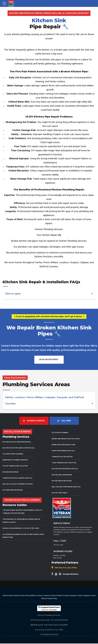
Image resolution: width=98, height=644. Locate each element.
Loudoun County (49, 596)
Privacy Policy (52, 599)
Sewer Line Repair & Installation (67, 438)
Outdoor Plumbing (61, 433)
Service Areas (8, 596)
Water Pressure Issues (62, 481)
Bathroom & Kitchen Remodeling (18, 442)
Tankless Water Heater (63, 457)
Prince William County (34, 596)
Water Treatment (60, 493)
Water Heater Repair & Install (66, 469)
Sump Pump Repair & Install (64, 450)
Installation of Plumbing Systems (19, 484)
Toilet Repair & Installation (65, 463)
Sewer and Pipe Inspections (65, 444)
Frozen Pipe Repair (11, 472)
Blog (44, 599)
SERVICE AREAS (62, 523)
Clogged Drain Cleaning (14, 454)
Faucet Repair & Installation (16, 466)
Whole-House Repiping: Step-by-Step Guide (23, 528)
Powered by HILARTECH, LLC (47, 630)
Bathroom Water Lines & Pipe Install (20, 448)
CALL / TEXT (60, 541)
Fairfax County (19, 596)
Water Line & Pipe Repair (63, 475)
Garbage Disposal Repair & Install (19, 478)
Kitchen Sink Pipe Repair (14, 490)
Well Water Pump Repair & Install (67, 487)
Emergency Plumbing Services (17, 460)
